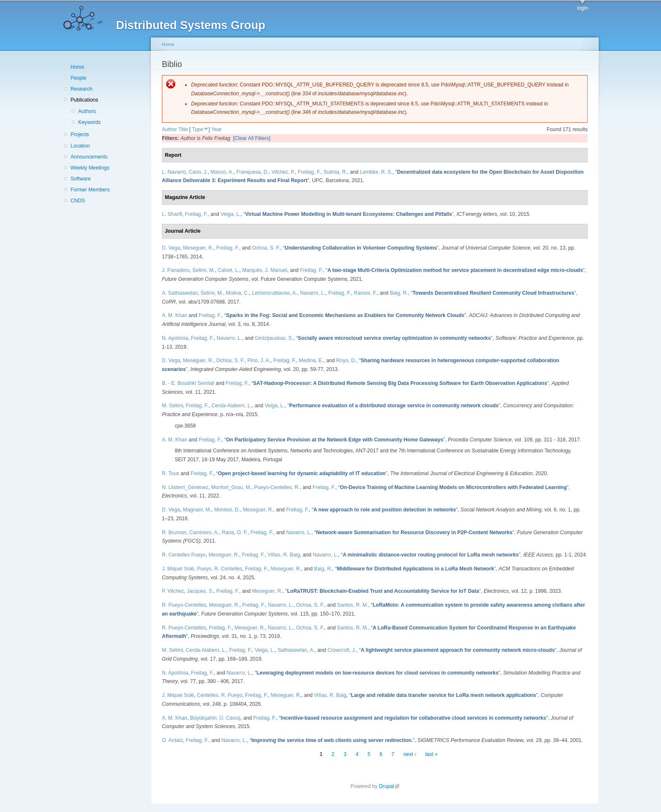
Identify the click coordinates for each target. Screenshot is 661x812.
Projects (80, 134)
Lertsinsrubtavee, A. (275, 293)
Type (197, 129)
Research (81, 89)
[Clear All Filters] (252, 138)
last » (431, 754)
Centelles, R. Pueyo (219, 695)
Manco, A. (222, 172)
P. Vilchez (173, 591)
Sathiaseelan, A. (296, 650)
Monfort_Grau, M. (231, 487)
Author (169, 129)
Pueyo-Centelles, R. (277, 487)
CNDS (78, 201)
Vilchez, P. (283, 172)
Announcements (89, 157)
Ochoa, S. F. (266, 248)
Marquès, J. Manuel (265, 270)
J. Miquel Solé (178, 569)
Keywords (89, 122)
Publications (84, 100)
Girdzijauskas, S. (274, 338)
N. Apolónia (175, 338)
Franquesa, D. (252, 172)
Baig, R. (399, 293)
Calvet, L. (228, 270)
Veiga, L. (230, 214)
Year (216, 129)
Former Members (90, 190)
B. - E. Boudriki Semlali (188, 383)
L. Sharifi (172, 214)
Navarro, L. (313, 293)
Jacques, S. (200, 591)
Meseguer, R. (198, 248)
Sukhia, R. (335, 172)
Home (77, 67)
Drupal (389, 786)
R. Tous (171, 473)
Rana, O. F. (235, 532)
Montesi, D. (227, 510)
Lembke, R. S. (376, 172)
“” (348, 214)
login (583, 8)
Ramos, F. (365, 293)
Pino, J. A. (259, 360)
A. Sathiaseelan (180, 293)
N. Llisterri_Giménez (185, 487)
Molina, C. (238, 293)
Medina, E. (311, 360)
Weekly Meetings (90, 168)
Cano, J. (198, 172)
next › (410, 754)
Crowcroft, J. (342, 650)
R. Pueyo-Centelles (184, 605)
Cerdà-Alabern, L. (232, 406)
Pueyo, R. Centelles (219, 569)
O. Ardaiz (172, 740)
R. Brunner (174, 532)
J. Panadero (176, 270)
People (78, 78)
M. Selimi (172, 406)
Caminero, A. (204, 532)
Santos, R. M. (353, 605)
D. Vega (171, 248)
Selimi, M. (203, 270)
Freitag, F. (309, 172)
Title (183, 129)
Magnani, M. (197, 510)
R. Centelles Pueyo (184, 555)
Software (81, 179)
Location (80, 146)
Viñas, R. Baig (284, 555)
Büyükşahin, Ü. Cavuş (215, 718)
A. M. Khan (175, 315)
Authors (87, 111)
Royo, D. (346, 360)
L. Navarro (174, 172)
